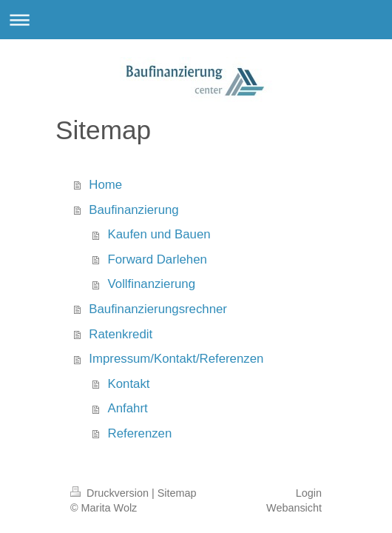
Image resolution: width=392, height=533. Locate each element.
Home (105, 185)
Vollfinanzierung (152, 284)
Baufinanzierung (134, 210)
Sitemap (177, 493)
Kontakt (129, 384)
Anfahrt (128, 408)
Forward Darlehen (158, 259)
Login (309, 493)
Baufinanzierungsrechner (158, 309)
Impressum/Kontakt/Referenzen (176, 359)
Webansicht (294, 508)
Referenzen (140, 433)
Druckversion (111, 493)
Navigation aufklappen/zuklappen (196, 20)
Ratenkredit (121, 334)
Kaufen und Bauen (159, 234)
